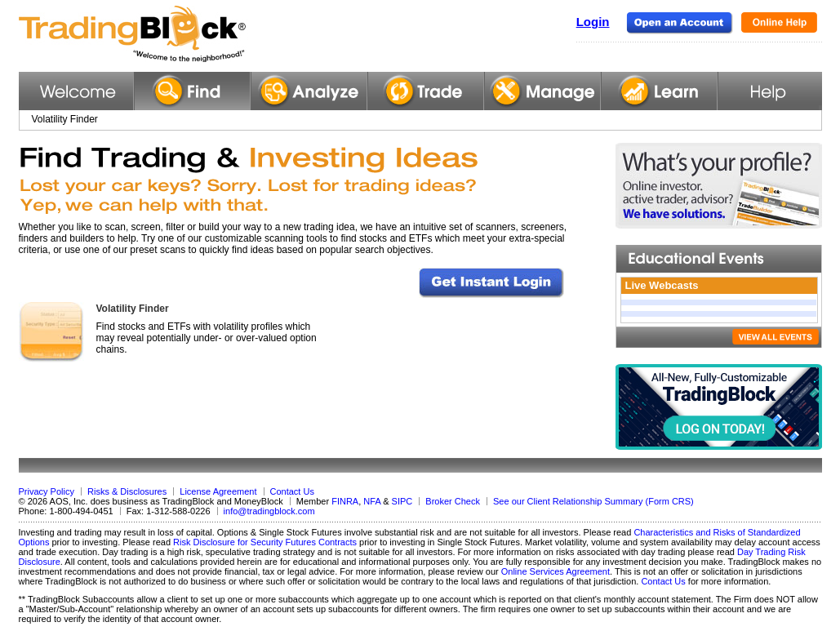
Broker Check (453, 501)
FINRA (345, 501)
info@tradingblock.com (269, 511)
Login (593, 22)
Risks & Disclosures (127, 491)
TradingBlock (173, 34)
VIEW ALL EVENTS (776, 337)
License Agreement (218, 491)
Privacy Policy (47, 491)
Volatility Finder (133, 309)
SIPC (402, 501)
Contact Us (292, 491)
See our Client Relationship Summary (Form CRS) (593, 501)
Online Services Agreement (556, 571)
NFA (372, 501)
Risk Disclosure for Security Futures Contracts (265, 542)
